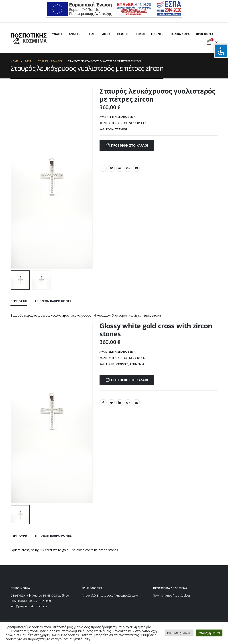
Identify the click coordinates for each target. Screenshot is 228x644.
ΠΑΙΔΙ (90, 34)
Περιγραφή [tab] (19, 301)
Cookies (185, 596)
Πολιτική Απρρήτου (166, 596)
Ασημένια (137, 364)
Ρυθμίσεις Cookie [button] (179, 633)
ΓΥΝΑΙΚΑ (56, 34)
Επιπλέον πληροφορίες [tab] (53, 301)
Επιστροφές (105, 596)
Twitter (111, 168)
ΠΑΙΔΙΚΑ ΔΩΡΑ (180, 34)
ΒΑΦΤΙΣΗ (123, 34)
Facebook (103, 168)
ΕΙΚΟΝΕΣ (157, 34)
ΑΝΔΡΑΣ (74, 34)
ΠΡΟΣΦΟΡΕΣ (205, 34)
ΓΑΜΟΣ (106, 34)
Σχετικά (133, 596)
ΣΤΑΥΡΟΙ (121, 129)
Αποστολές (89, 596)
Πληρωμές (121, 596)
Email (136, 168)
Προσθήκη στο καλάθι (130, 145)
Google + (128, 168)
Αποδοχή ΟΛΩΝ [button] (209, 633)
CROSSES (122, 364)
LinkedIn (120, 168)
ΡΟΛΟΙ (140, 34)
